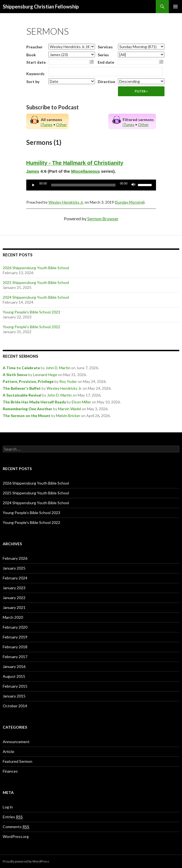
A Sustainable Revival (22, 395)
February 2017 (15, 657)
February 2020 (15, 627)
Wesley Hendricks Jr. (66, 202)
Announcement (16, 742)
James (33, 171)
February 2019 (15, 637)
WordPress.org (16, 836)
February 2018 (15, 647)
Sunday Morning (130, 202)
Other (61, 124)
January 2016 (14, 666)
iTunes (47, 124)
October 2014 (15, 706)
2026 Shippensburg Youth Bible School (36, 268)
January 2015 (14, 696)
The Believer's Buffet (22, 388)
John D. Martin (58, 368)
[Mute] (134, 185)
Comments (16, 827)
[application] (91, 185)
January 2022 (14, 598)
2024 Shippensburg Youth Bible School (36, 297)
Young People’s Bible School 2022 (31, 327)
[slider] (83, 185)
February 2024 (15, 578)
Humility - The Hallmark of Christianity (75, 163)
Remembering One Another (28, 409)
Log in (8, 807)
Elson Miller (81, 402)
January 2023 (14, 588)
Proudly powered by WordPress (26, 861)
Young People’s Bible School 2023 (31, 312)
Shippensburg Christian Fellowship (41, 7)
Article (8, 751)
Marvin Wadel (70, 409)
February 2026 (15, 558)
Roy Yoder (68, 381)
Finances (10, 771)
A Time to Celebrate (21, 368)
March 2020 (13, 617)
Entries (13, 817)
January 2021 (14, 607)
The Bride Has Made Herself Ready (34, 402)
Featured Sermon (18, 761)
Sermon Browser (103, 219)
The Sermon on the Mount (27, 416)
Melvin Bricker (68, 416)
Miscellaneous (86, 171)
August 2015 (14, 676)
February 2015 (15, 686)
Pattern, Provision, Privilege (28, 381)
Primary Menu (175, 7)
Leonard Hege (45, 375)
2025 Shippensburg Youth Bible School (36, 282)
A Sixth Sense (15, 375)
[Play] (33, 185)
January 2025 (14, 568)
